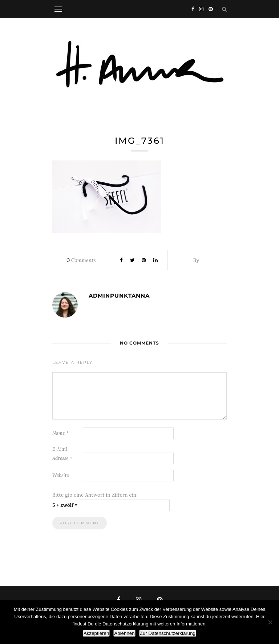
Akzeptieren (96, 633)
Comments (81, 260)
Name (60, 433)
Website (61, 475)
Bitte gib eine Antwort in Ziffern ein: (95, 495)
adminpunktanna (119, 296)
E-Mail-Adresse (62, 454)
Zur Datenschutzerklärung (168, 633)
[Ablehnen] (270, 622)
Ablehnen (124, 633)
